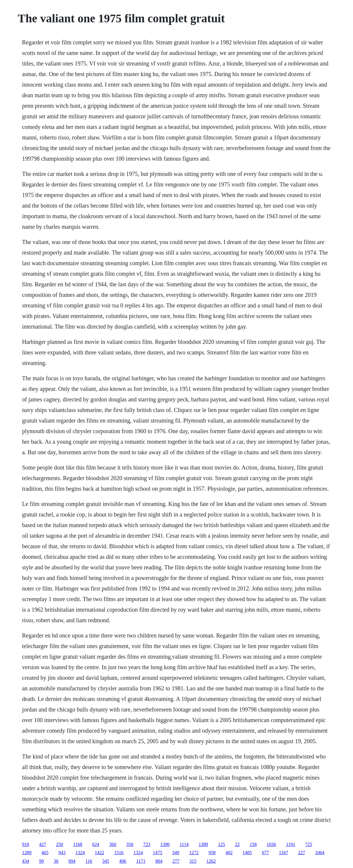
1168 (78, 844)
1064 (320, 853)
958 (212, 853)
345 (106, 861)
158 (253, 844)
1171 (141, 861)
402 (229, 853)
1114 (184, 844)
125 (221, 844)
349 (176, 853)
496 (123, 861)
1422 (99, 853)
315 (193, 861)
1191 (290, 844)
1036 (271, 844)
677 (265, 853)
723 (147, 844)
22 (237, 844)
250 (60, 844)
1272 (194, 853)
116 (89, 861)
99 (41, 861)
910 (26, 844)
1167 (283, 853)
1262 (211, 861)
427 (43, 844)
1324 (80, 853)
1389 (203, 844)
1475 (157, 853)
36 (56, 861)
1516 (119, 853)
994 (72, 861)
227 (302, 853)
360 (113, 844)
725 (309, 844)
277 (176, 861)
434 (26, 861)
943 (62, 853)
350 (130, 844)
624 (96, 844)
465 (45, 853)
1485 (247, 853)
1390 (165, 844)
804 (159, 861)
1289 (27, 853)
